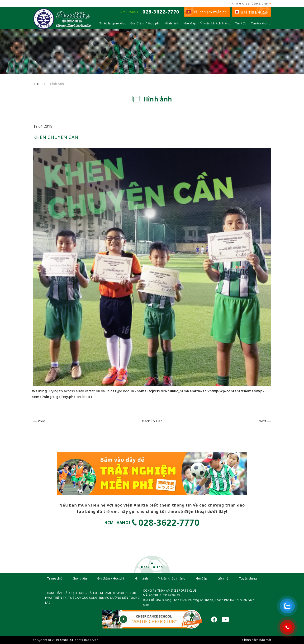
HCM (122, 12)
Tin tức (241, 23)
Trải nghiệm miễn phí (207, 12)
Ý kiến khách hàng (216, 23)
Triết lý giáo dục (113, 23)
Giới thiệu (80, 578)
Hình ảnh (172, 23)
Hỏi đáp (190, 23)
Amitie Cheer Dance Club (250, 3)
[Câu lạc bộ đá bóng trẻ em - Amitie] (62, 27)
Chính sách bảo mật (257, 640)
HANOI (133, 12)
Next (265, 421)
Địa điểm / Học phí (145, 23)
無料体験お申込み (252, 12)
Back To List (152, 421)
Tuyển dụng (261, 23)
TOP (37, 84)
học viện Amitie (131, 505)
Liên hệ (223, 578)
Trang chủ (55, 578)
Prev (39, 421)
